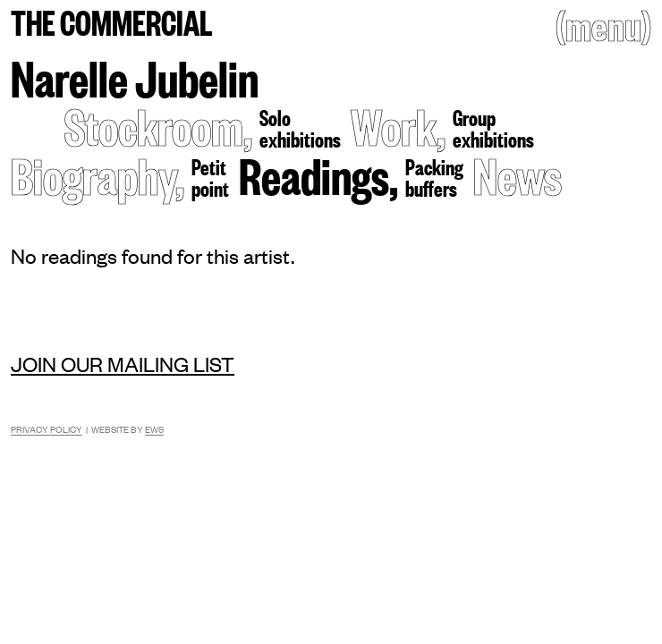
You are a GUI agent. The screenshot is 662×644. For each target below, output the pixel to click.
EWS (154, 429)
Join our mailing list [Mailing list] (123, 364)
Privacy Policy (47, 429)
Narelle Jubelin (135, 76)
